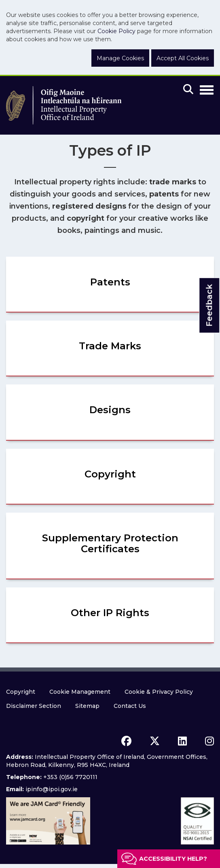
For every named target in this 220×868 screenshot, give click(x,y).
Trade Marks (110, 346)
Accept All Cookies (183, 58)
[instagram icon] (209, 741)
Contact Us (130, 706)
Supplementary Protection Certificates (110, 543)
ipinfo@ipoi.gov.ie (52, 789)
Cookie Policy (116, 31)
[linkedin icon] (182, 741)
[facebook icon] (126, 741)
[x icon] (155, 741)
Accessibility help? (173, 859)
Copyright (110, 474)
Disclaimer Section (34, 706)
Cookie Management (80, 692)
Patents (110, 282)
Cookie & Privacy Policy (159, 692)
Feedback (209, 305)
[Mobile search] (188, 90)
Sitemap (87, 706)
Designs (110, 410)
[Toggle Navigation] (207, 89)
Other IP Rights (110, 613)
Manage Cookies (120, 58)
